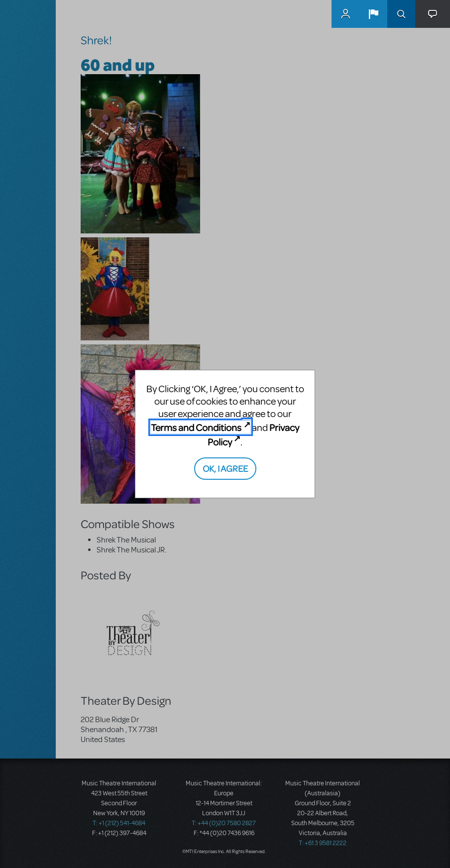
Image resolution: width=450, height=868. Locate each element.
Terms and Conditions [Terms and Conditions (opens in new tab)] (196, 427)
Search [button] (401, 14)
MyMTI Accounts (345, 14)
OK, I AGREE (225, 468)
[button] (373, 14)
